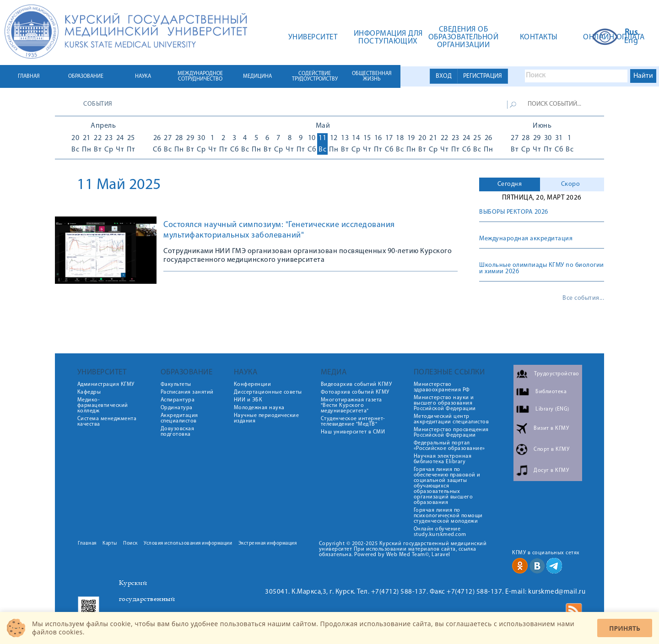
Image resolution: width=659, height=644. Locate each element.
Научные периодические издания (267, 418)
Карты (110, 544)
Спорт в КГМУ (551, 449)
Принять (625, 628)
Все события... (583, 298)
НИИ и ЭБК (248, 400)
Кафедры (89, 392)
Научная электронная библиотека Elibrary (443, 459)
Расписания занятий (187, 392)
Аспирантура (178, 400)
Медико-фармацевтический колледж (103, 406)
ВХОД (444, 76)
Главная (87, 544)
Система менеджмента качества (107, 422)
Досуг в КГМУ (551, 471)
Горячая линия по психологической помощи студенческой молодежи (448, 516)
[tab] (510, 184)
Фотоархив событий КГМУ (355, 392)
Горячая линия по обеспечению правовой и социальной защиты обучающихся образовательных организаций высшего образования (447, 486)
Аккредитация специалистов (179, 418)
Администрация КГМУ (106, 384)
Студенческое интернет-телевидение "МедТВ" (353, 422)
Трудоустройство (557, 374)
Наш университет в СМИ (353, 432)
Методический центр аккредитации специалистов (451, 419)
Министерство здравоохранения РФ (442, 387)
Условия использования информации (188, 544)
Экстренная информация (268, 544)
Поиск (130, 544)
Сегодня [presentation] (510, 184)
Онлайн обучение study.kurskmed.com (440, 532)
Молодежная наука (259, 408)
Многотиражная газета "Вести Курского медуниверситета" (351, 406)
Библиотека (551, 392)
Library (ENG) (552, 409)
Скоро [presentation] (571, 184)
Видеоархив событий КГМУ (357, 384)
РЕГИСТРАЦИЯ (483, 76)
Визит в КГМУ (551, 428)
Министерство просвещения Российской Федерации (451, 433)
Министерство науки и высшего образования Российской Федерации (445, 403)
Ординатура (177, 408)
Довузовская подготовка (178, 432)
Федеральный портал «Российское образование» (449, 446)
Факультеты (176, 384)
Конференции (253, 384)
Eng (631, 41)
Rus (631, 33)
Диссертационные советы (268, 392)
